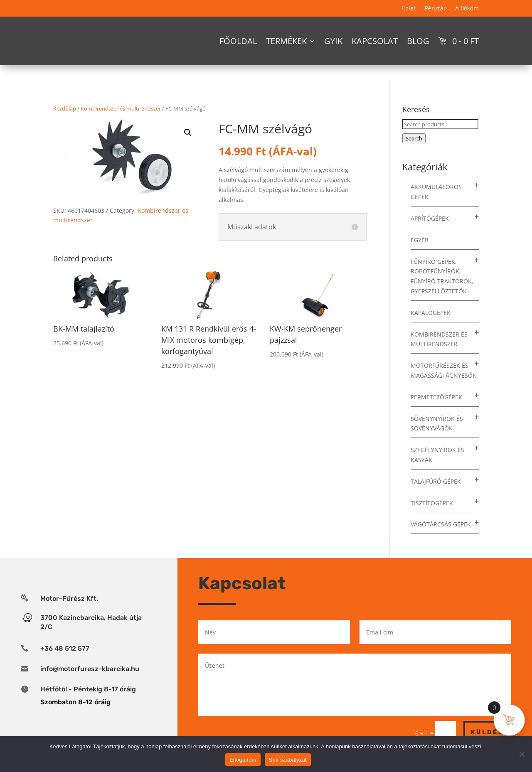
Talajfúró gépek (436, 481)
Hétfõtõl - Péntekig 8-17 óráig (88, 689)
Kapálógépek (431, 313)
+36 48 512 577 (65, 648)
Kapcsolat (375, 41)
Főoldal (238, 41)
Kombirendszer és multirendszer (121, 108)
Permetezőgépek (436, 397)
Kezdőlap (65, 108)
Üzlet (409, 9)
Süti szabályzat (288, 760)
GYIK (333, 41)
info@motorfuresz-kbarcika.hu (90, 669)
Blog (418, 41)
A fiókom (467, 9)
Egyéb (420, 240)
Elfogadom (243, 760)
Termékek (286, 41)
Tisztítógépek (432, 503)
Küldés (487, 732)
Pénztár (435, 9)
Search (414, 138)
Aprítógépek (430, 218)
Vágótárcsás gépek (441, 524)
